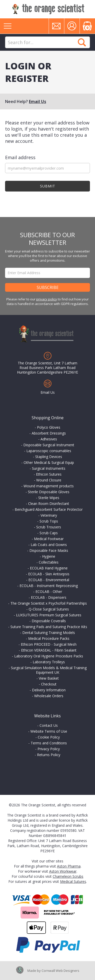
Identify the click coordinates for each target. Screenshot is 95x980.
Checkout (49, 684)
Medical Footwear (49, 539)
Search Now (82, 42)
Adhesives (49, 439)
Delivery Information (49, 690)
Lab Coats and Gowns (49, 545)
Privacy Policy (49, 749)
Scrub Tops (49, 521)
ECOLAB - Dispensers (49, 597)
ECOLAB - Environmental (49, 580)
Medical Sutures (73, 881)
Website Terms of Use (49, 731)
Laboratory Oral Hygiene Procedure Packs (49, 656)
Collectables (49, 562)
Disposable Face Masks (49, 550)
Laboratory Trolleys (49, 662)
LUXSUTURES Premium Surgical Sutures (49, 615)
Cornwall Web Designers (60, 971)
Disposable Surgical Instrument (49, 445)
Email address (20, 157)
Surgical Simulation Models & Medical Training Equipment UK (49, 670)
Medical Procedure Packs (49, 638)
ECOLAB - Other (49, 591)
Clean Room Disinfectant (49, 504)
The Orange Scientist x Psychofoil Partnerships (49, 603)
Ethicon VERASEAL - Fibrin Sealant (49, 650)
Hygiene (49, 556)
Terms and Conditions (49, 743)
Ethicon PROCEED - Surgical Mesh (49, 644)
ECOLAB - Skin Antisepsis (49, 574)
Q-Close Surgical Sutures (49, 609)
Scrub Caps (49, 533)
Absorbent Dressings (49, 433)
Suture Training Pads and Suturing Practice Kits (49, 627)
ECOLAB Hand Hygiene (49, 568)
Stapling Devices (49, 457)
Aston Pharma (69, 866)
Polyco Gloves (49, 427)
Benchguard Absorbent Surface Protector (49, 509)
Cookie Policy (49, 737)
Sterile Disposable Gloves (49, 492)
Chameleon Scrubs (68, 876)
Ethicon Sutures (49, 474)
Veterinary (49, 515)
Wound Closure (49, 480)
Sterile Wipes (49, 498)
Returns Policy (49, 755)
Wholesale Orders (49, 696)
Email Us (37, 101)
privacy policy (47, 299)
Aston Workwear (63, 871)
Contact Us (49, 725)
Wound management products (49, 486)
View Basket (49, 678)
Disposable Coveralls (49, 621)
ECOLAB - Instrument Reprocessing (49, 586)
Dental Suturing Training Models (49, 633)
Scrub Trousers (49, 527)
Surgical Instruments (49, 468)
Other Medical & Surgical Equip (49, 462)
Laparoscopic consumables (49, 451)
